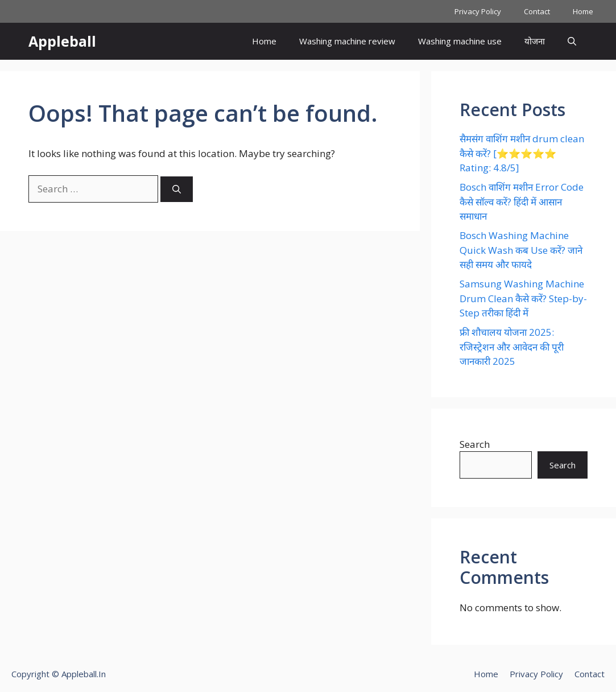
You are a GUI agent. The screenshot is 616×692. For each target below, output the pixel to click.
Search (475, 444)
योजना (535, 41)
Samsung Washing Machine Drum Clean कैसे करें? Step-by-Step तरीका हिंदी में (523, 298)
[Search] (177, 189)
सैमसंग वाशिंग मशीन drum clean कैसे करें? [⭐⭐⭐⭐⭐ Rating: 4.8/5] (522, 153)
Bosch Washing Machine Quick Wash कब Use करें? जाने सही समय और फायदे (521, 250)
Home (583, 11)
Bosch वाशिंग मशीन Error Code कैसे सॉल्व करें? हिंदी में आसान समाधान (522, 201)
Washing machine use (460, 41)
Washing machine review (347, 41)
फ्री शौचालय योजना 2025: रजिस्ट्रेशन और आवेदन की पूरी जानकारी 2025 (512, 347)
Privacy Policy (478, 11)
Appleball (62, 41)
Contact (537, 11)
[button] (572, 41)
